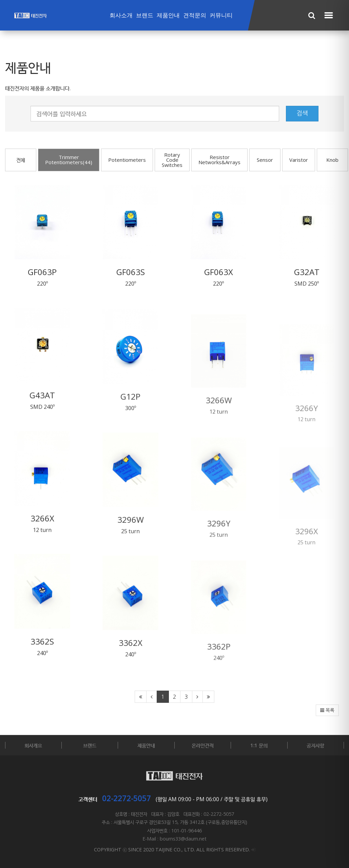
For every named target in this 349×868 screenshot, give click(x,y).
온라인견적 (203, 745)
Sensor (265, 160)
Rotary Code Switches (172, 160)
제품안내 (168, 15)
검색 (302, 113)
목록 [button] (327, 710)
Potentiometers (127, 160)
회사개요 (33, 745)
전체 (21, 160)
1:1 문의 (259, 745)
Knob (332, 160)
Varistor (299, 160)
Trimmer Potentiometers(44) (69, 160)
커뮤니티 (221, 15)
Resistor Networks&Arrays (219, 160)
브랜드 (145, 15)
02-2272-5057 (127, 798)
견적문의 (195, 15)
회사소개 (121, 15)
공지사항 (315, 745)
